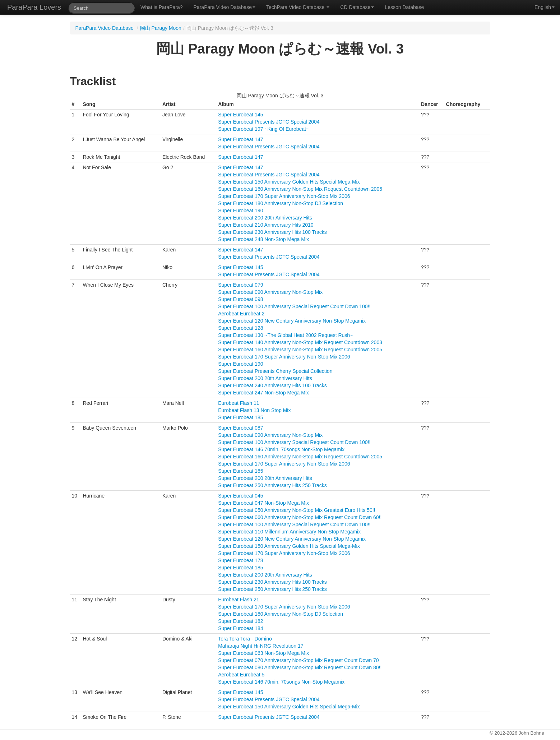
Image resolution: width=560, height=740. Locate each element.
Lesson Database (404, 7)
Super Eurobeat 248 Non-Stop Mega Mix (263, 239)
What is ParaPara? (162, 7)
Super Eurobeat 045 (240, 496)
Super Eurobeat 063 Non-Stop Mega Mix (263, 653)
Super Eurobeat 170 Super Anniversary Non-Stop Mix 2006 (284, 196)
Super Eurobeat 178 (240, 560)
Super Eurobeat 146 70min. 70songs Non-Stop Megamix (281, 449)
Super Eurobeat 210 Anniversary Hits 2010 (266, 225)
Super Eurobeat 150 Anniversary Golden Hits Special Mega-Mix (289, 182)
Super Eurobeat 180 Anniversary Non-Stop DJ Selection (281, 203)
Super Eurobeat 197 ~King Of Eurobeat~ (263, 129)
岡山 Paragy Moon (161, 28)
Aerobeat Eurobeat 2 (241, 314)
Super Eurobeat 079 (240, 285)
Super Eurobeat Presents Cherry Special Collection (275, 371)
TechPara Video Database (298, 7)
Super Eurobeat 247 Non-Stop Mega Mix (263, 393)
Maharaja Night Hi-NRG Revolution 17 (261, 646)
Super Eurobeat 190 (240, 211)
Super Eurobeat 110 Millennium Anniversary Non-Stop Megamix (289, 532)
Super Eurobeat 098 (240, 299)
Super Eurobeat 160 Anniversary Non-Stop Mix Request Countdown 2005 (300, 189)
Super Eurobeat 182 (240, 621)
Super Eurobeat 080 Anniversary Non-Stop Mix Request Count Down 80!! (300, 667)
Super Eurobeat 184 (240, 628)
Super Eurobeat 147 (240, 139)
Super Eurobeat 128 (240, 328)
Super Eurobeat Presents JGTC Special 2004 (269, 122)
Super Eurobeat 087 (240, 428)
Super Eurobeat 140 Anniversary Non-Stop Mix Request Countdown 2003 (300, 342)
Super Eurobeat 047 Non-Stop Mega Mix (263, 503)
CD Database (357, 7)
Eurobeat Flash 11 (239, 403)
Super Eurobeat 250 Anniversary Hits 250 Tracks (272, 485)
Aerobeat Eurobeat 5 (241, 675)
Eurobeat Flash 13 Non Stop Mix (254, 410)
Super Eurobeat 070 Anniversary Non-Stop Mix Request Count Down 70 (298, 660)
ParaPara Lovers (34, 7)
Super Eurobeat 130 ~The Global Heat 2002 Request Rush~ (285, 335)
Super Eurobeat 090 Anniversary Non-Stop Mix (270, 292)
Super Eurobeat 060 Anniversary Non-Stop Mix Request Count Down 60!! (300, 517)
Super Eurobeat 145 (240, 115)
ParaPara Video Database (225, 7)
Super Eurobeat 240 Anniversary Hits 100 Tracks (272, 385)
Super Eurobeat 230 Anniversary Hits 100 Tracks (272, 232)
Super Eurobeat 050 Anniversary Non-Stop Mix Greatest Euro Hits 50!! (297, 510)
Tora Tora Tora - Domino (245, 639)
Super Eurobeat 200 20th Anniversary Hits (265, 218)
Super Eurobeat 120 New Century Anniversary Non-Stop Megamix (292, 321)
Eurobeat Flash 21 (239, 600)
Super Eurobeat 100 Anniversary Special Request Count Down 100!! (294, 306)
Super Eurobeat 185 (240, 417)
